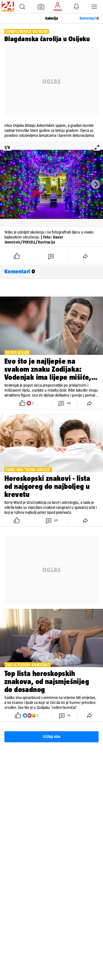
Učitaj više (52, 737)
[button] (22, 7)
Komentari (89, 18)
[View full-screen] (97, 147)
